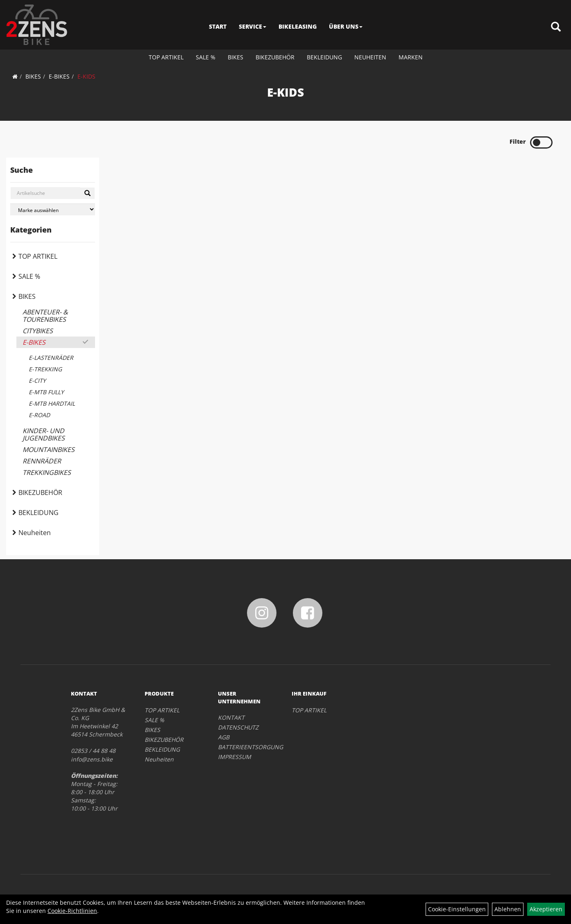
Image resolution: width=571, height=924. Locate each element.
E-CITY (37, 381)
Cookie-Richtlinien (72, 911)
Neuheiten (370, 57)
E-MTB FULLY (46, 392)
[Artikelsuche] (556, 27)
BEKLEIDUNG (324, 57)
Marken (411, 57)
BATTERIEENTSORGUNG (246, 747)
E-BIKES (59, 76)
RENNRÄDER (42, 461)
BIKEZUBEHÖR (275, 57)
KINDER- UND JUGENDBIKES (44, 434)
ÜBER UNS (346, 26)
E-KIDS (86, 76)
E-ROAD (39, 415)
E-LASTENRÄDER (51, 358)
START (218, 26)
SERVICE (253, 26)
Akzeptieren (546, 909)
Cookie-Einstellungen (457, 909)
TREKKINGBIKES (47, 472)
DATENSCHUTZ (238, 727)
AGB (224, 737)
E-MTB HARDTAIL (52, 403)
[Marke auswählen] (53, 209)
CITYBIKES (38, 331)
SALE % (206, 57)
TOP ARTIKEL (166, 57)
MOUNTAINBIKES (49, 450)
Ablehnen (508, 909)
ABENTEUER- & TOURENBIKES (45, 316)
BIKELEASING (298, 26)
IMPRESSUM (235, 757)
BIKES (236, 57)
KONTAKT (231, 717)
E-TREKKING (45, 369)
